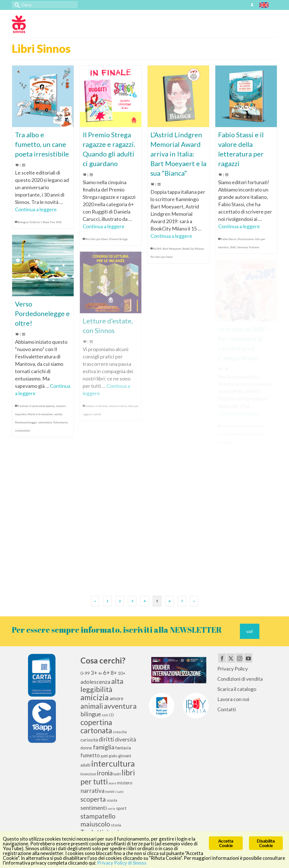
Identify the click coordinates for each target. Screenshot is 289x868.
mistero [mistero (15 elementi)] (125, 783)
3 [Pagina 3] (132, 601)
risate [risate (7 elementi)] (119, 792)
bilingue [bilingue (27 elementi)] (91, 714)
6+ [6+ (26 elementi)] (106, 673)
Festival (23, 406)
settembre (45, 422)
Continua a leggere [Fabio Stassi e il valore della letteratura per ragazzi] (239, 226)
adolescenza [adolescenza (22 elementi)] (95, 682)
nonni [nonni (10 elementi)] (110, 791)
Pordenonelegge (26, 422)
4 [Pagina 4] (145, 601)
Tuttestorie (60, 422)
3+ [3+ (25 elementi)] (94, 673)
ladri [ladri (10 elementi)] (117, 774)
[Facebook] (222, 658)
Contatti (227, 709)
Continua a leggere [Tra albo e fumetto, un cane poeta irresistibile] (36, 209)
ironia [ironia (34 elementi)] (105, 773)
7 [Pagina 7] (182, 601)
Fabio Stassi (229, 239)
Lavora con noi (233, 699)
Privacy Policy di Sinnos (122, 863)
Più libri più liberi (97, 239)
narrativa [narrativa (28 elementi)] (92, 790)
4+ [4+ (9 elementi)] (100, 674)
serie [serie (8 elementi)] (111, 809)
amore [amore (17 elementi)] (116, 698)
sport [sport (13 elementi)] (121, 808)
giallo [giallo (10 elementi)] (113, 756)
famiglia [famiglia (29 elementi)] (104, 747)
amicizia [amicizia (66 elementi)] (95, 697)
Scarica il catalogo (237, 689)
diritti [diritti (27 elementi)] (106, 739)
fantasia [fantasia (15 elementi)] (123, 748)
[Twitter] (231, 658)
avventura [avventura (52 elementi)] (120, 706)
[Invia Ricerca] (16, 5)
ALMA (157, 249)
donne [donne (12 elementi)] (86, 748)
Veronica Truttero (248, 247)
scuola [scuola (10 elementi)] (112, 800)
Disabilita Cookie (266, 843)
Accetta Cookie (226, 843)
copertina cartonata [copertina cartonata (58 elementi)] (96, 726)
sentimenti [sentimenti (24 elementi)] (94, 808)
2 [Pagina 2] (120, 601)
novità (58, 414)
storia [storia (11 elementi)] (116, 825)
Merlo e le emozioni (40, 414)
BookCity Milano (193, 249)
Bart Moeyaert (172, 249)
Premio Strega (118, 239)
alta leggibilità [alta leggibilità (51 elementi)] (102, 685)
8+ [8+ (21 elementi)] (114, 673)
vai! (250, 631)
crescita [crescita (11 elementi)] (120, 732)
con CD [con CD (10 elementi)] (108, 715)
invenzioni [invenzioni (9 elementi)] (88, 774)
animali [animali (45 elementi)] (92, 706)
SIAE (59, 222)
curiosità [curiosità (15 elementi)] (89, 740)
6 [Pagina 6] (169, 601)
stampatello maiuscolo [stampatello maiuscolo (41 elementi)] (98, 820)
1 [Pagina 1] (107, 601)
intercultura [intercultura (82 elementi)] (113, 763)
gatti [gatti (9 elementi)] (104, 756)
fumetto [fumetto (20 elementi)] (90, 755)
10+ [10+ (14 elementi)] (122, 673)
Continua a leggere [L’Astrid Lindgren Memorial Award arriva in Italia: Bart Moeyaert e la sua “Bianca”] (171, 236)
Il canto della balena (42, 406)
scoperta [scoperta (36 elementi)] (93, 799)
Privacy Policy (233, 669)
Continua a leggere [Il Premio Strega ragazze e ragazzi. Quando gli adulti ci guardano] (104, 226)
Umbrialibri (23, 430)
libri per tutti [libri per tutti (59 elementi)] (108, 777)
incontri (61, 406)
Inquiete (21, 414)
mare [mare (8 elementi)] (112, 783)
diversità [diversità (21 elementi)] (125, 739)
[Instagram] (240, 658)
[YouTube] (248, 658)
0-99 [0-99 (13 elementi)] (85, 673)
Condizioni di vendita (240, 679)
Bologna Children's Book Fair (36, 222)
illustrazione (246, 239)
